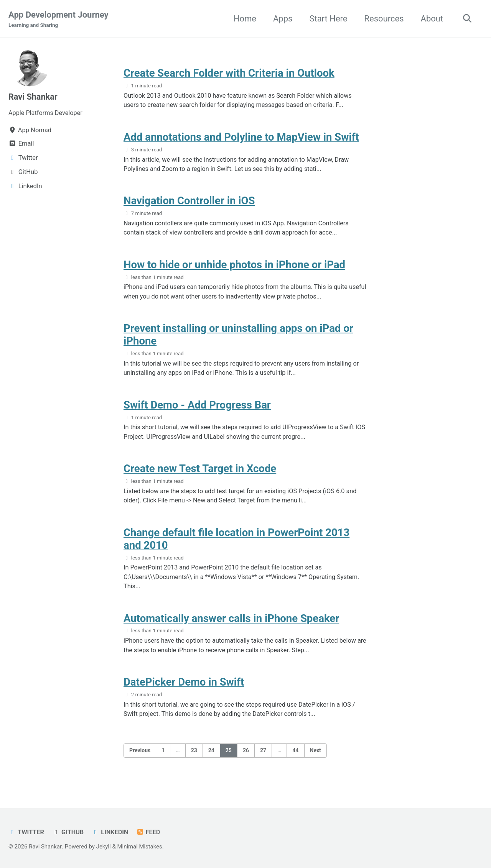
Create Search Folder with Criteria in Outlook (229, 74)
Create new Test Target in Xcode (200, 473)
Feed (149, 832)
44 (295, 758)
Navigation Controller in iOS (189, 203)
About (431, 19)
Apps (282, 19)
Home (244, 19)
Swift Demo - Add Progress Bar (197, 408)
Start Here (327, 19)
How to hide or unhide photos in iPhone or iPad (234, 267)
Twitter (26, 832)
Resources (383, 19)
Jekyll (104, 847)
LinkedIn (111, 832)
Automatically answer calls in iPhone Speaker (231, 624)
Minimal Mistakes (141, 847)
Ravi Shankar (33, 97)
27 (263, 758)
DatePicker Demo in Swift (184, 688)
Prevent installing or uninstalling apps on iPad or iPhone (238, 338)
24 (211, 758)
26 (246, 758)
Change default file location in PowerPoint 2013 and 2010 (236, 544)
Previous (140, 758)
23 (194, 758)
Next (316, 758)
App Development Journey (58, 20)
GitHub (69, 832)
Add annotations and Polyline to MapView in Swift (241, 138)
